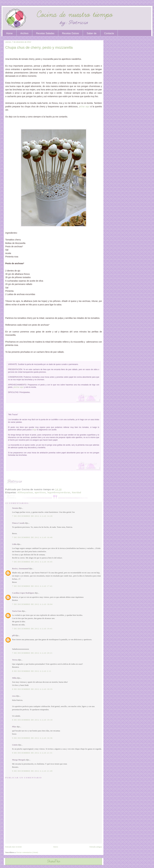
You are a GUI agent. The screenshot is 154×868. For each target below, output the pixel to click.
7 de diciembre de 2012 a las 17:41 (32, 586)
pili (13, 635)
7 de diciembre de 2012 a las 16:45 (32, 562)
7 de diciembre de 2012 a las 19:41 (32, 629)
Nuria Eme (17, 611)
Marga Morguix (19, 760)
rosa (14, 696)
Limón (15, 745)
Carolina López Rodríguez (23, 593)
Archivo (24, 33)
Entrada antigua (96, 847)
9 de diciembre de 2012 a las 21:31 (32, 753)
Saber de (92, 33)
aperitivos (40, 492)
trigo (35, 430)
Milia (14, 678)
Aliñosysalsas (25, 492)
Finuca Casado (18, 523)
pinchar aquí (18, 387)
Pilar (14, 727)
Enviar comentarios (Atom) (27, 852)
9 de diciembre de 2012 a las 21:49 (32, 771)
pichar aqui (84, 107)
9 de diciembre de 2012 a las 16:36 (32, 738)
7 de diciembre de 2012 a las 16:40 (32, 537)
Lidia (14, 544)
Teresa (15, 660)
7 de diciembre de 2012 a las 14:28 (32, 516)
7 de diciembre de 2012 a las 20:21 (32, 653)
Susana (15, 508)
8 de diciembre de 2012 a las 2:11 (32, 671)
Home (9, 33)
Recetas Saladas (45, 33)
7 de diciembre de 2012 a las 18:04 (32, 604)
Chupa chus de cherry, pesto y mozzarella (39, 47)
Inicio (56, 847)
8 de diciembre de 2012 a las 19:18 (32, 720)
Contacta (109, 33)
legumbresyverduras (59, 492)
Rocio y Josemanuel (20, 569)
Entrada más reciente (14, 847)
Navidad (77, 492)
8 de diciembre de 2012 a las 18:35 (32, 689)
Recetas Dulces (71, 33)
